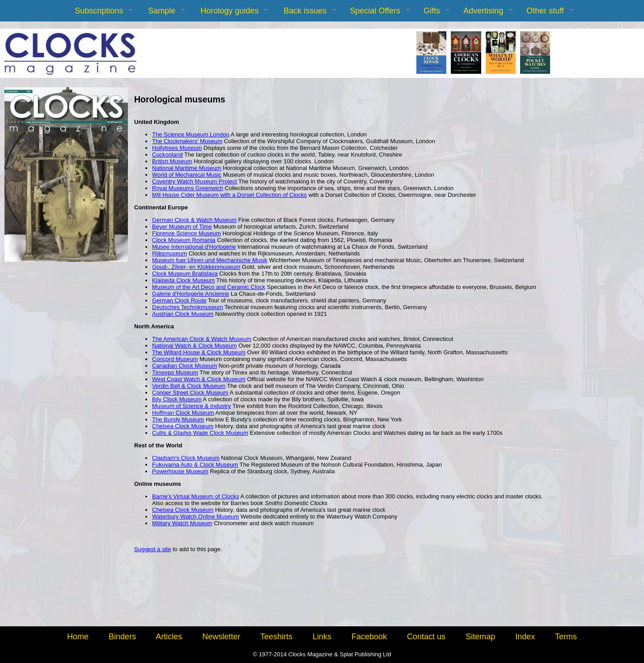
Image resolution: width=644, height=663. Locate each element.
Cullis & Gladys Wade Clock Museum (200, 433)
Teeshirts (276, 637)
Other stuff (545, 11)
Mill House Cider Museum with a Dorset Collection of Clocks (229, 195)
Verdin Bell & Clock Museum (189, 386)
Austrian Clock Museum (183, 314)
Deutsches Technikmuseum (188, 307)
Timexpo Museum (175, 372)
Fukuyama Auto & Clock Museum (195, 465)
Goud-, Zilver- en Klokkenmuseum (196, 267)
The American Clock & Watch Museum (202, 339)
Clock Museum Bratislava (185, 274)
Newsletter (221, 637)
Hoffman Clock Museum (183, 413)
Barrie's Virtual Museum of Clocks (195, 496)
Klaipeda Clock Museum (183, 280)
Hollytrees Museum (177, 148)
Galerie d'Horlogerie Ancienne (191, 294)
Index (525, 637)
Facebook (369, 637)
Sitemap (480, 637)
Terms (566, 637)
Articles (169, 637)
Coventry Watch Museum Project (195, 181)
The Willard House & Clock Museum (199, 352)
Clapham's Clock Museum (186, 458)
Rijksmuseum (169, 253)
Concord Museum (175, 359)
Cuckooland (167, 155)
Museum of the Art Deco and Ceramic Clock (209, 287)
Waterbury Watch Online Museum (195, 516)
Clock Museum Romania (184, 240)
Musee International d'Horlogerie (194, 247)
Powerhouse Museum (180, 471)
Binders (122, 637)
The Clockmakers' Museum (187, 141)
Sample (162, 11)
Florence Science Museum (186, 233)
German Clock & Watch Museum (194, 220)
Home (78, 637)
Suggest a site (153, 549)
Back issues (305, 11)
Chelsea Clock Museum (183, 426)
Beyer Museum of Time (182, 227)
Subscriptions (99, 11)
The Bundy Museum (178, 419)
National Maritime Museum (187, 168)
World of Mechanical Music (187, 175)
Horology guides (229, 11)
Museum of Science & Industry (191, 406)
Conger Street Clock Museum (190, 393)
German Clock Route (179, 300)
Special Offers (375, 11)
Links (322, 637)
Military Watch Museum (182, 523)
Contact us (426, 637)
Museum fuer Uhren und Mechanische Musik (210, 260)
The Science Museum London (191, 134)
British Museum (172, 161)
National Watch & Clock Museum (195, 346)
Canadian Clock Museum (184, 366)
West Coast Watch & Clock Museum (199, 379)
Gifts (432, 11)
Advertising (483, 11)
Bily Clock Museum (177, 399)
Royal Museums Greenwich (188, 188)
